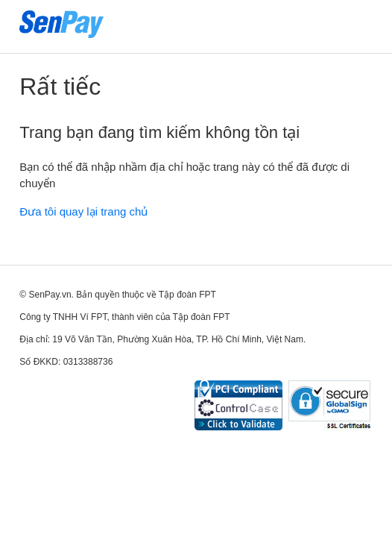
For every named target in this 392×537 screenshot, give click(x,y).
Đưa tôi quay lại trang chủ (83, 211)
